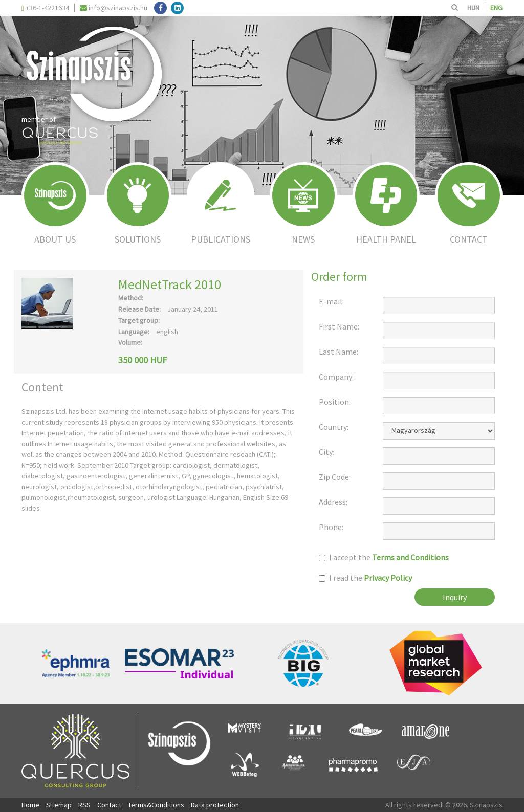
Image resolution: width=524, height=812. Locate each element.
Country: (334, 427)
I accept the (384, 557)
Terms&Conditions (156, 805)
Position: (335, 402)
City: (326, 452)
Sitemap (59, 805)
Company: (336, 377)
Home (30, 805)
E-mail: (331, 302)
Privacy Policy (388, 578)
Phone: (331, 527)
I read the (365, 578)
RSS (84, 805)
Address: (333, 502)
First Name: (339, 327)
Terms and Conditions (410, 557)
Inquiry (455, 597)
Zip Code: (335, 477)
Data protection (215, 805)
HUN (473, 8)
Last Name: (339, 352)
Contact (109, 805)
